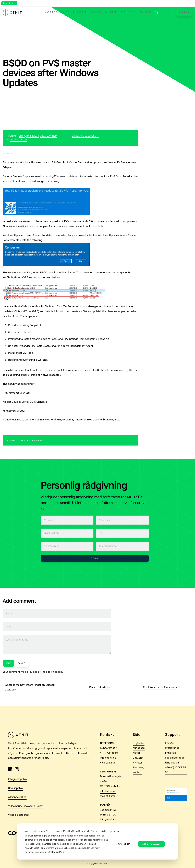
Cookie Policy (58, 852)
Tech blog (128, 12)
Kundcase (80, 12)
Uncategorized (48, 136)
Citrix (22, 136)
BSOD (15, 440)
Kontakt (145, 12)
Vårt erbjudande (57, 12)
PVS (29, 440)
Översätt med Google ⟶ (86, 136)
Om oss (96, 12)
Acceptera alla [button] (151, 844)
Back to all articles (100, 687)
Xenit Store (9, 3)
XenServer (38, 440)
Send (8, 663)
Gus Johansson (18, 140)
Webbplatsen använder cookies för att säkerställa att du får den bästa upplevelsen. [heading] (74, 831)
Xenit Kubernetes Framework (160, 687)
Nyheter (111, 12)
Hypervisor (33, 136)
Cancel (22, 663)
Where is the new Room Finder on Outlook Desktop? (30, 687)
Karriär (184, 13)
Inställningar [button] (124, 844)
